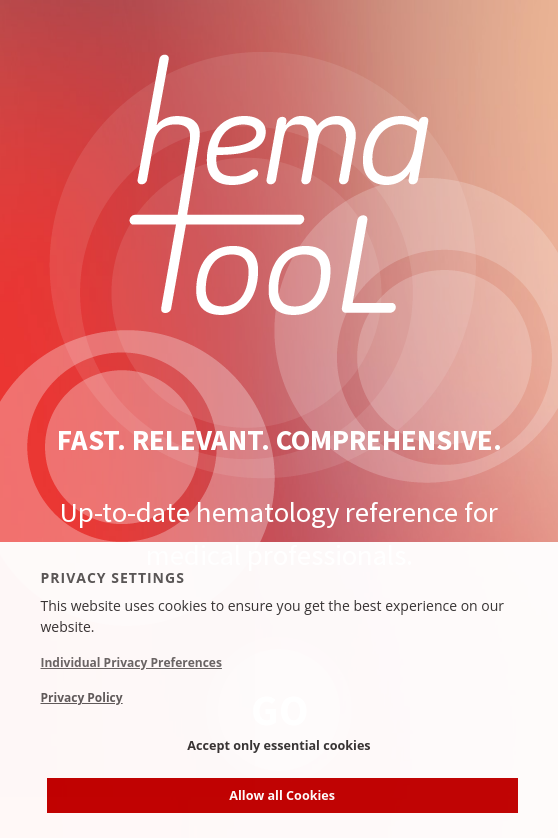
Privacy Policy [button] (82, 697)
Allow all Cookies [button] (282, 795)
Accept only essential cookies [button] (278, 745)
